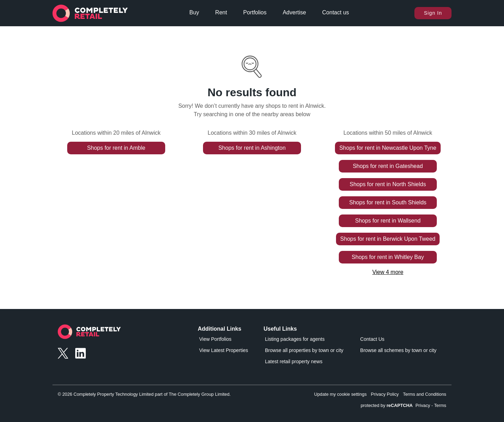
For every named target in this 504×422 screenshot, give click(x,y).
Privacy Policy (385, 394)
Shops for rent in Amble (116, 148)
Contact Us (372, 339)
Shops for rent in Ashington (252, 148)
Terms (440, 405)
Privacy (423, 405)
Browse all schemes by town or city (398, 350)
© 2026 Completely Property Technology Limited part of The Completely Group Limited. (144, 394)
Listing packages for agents (295, 339)
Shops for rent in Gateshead (388, 166)
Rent (221, 12)
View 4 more (388, 272)
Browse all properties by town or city (304, 350)
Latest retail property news (294, 361)
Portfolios (255, 12)
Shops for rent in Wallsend (388, 221)
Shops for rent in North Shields (388, 184)
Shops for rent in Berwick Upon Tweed (388, 239)
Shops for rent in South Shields (388, 202)
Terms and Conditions (425, 394)
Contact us (336, 12)
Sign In (433, 13)
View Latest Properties (224, 350)
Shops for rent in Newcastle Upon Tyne (388, 148)
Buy (194, 12)
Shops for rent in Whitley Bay (388, 257)
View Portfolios (215, 339)
